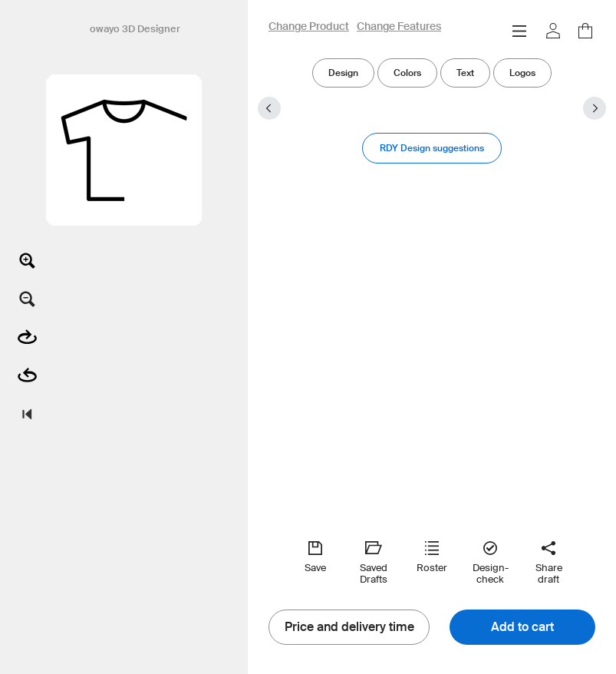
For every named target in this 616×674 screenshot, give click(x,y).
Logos (522, 73)
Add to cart (522, 627)
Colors (407, 73)
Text (465, 73)
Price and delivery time (349, 627)
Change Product (309, 27)
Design (343, 73)
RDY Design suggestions (432, 148)
